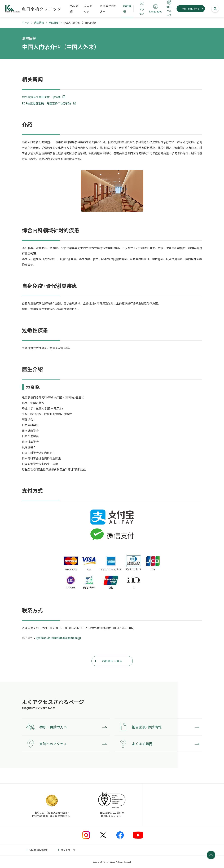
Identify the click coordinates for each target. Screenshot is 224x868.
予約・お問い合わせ (191, 9)
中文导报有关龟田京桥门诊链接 (41, 97)
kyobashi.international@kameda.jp (58, 638)
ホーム (26, 23)
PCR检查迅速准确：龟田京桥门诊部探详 (47, 103)
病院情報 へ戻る (112, 661)
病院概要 (54, 23)
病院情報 (39, 23)
